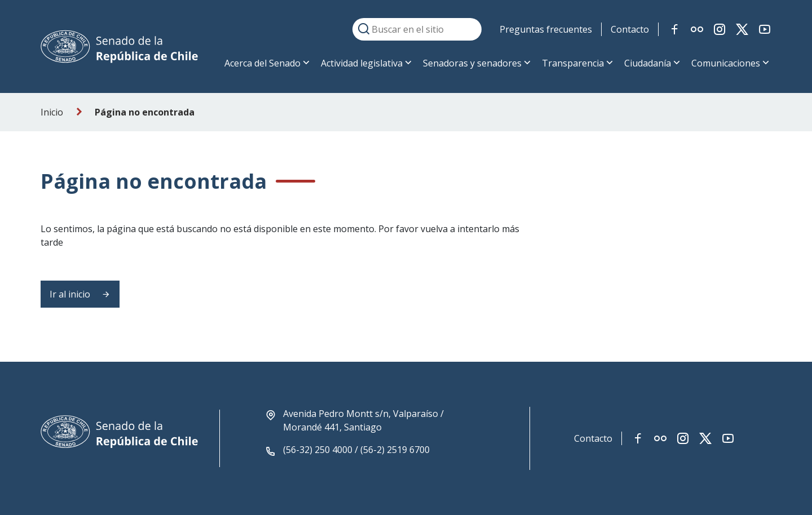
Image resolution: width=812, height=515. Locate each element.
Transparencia (573, 63)
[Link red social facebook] (674, 29)
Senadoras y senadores (472, 63)
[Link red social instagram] (720, 29)
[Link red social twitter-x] (742, 29)
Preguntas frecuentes (546, 29)
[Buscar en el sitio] (417, 29)
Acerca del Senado (262, 63)
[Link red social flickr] (697, 29)
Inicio (52, 112)
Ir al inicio (80, 294)
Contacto (630, 29)
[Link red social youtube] (765, 29)
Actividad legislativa (362, 63)
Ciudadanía (648, 63)
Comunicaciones (726, 63)
